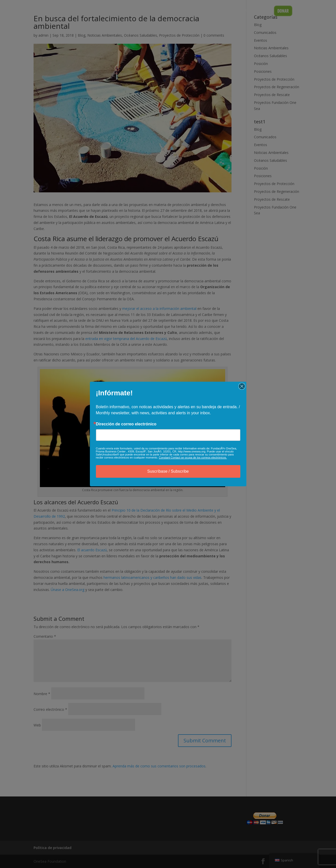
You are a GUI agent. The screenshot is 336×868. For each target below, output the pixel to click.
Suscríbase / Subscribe (168, 471)
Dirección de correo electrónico (126, 424)
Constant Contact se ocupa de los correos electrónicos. (193, 458)
